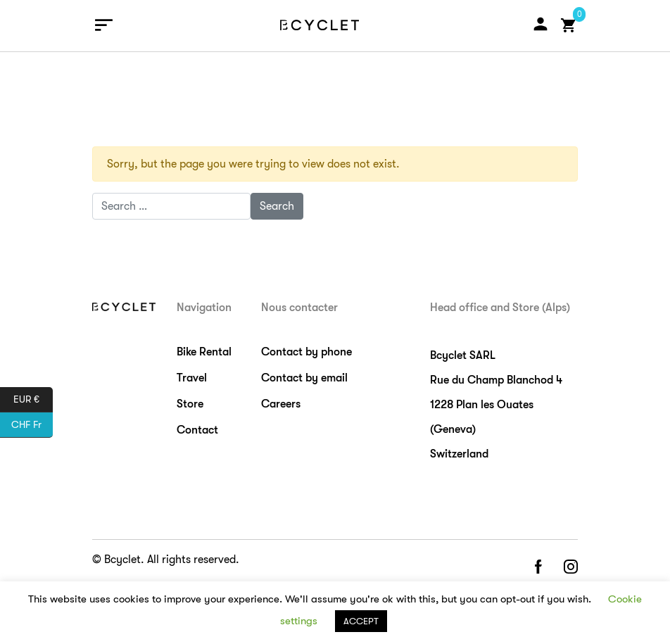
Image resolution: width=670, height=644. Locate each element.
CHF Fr (32, 425)
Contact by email (304, 378)
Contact (197, 430)
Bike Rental (204, 352)
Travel (192, 378)
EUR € (33, 400)
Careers (281, 404)
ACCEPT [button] (361, 621)
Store (190, 404)
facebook (538, 568)
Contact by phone (306, 352)
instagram (571, 568)
